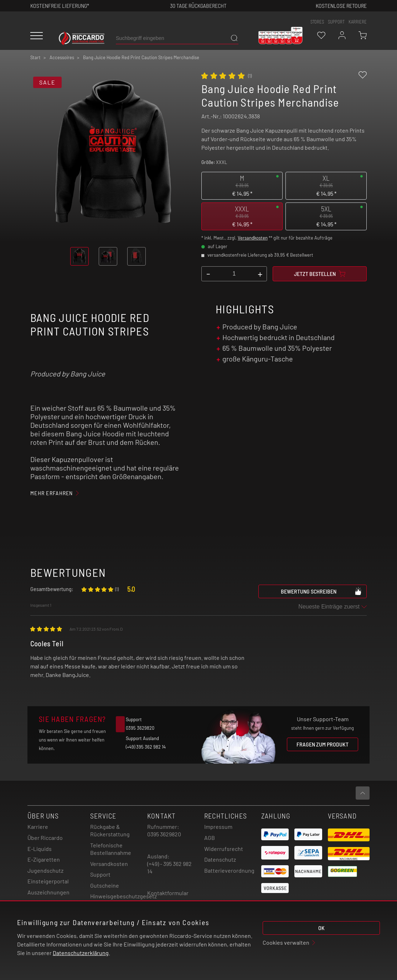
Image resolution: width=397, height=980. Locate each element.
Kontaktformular (168, 893)
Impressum (218, 827)
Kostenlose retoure (341, 6)
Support (100, 874)
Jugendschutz (45, 870)
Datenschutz (220, 859)
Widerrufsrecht (224, 849)
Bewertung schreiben (321, 591)
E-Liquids (40, 849)
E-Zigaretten (44, 859)
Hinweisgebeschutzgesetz (123, 896)
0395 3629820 (164, 834)
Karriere (358, 22)
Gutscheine (105, 885)
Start (35, 57)
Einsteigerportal (48, 881)
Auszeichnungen (48, 892)
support (336, 22)
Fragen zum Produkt (323, 744)
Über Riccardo (45, 838)
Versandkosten (253, 238)
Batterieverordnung (229, 870)
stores (317, 22)
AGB (210, 838)
